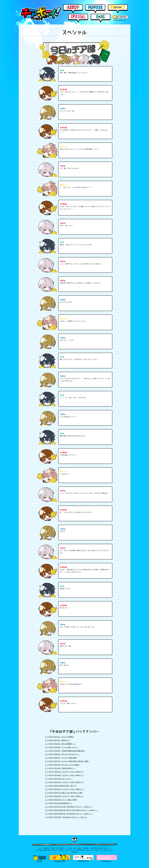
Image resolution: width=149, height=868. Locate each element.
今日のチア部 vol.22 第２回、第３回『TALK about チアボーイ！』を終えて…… (73, 810)
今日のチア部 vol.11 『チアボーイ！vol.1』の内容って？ (66, 772)
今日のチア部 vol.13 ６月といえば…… (60, 779)
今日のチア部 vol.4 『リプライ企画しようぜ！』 (63, 747)
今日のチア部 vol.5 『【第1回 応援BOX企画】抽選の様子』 (67, 751)
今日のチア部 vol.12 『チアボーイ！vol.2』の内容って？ (66, 775)
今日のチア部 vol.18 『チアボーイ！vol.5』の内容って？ (66, 796)
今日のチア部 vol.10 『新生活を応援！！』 (62, 768)
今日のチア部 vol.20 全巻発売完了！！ (60, 803)
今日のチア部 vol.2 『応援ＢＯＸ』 (59, 740)
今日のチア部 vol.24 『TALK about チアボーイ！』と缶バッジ (68, 817)
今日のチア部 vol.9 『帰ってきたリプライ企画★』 (64, 765)
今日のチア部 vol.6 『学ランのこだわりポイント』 (64, 754)
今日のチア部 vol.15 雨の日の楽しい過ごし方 (62, 786)
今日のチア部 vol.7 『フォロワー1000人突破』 (63, 758)
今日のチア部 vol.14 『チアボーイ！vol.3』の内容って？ (66, 782)
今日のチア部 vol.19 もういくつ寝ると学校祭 (62, 800)
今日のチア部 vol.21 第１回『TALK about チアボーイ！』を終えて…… (70, 807)
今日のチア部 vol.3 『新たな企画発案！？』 (62, 744)
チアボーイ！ (41, 13)
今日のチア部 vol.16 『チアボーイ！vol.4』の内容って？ (66, 789)
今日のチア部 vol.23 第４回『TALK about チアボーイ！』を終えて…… (70, 814)
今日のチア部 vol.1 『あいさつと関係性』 (61, 737)
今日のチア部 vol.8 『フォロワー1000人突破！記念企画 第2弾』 (69, 761)
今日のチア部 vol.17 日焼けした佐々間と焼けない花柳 (65, 793)
